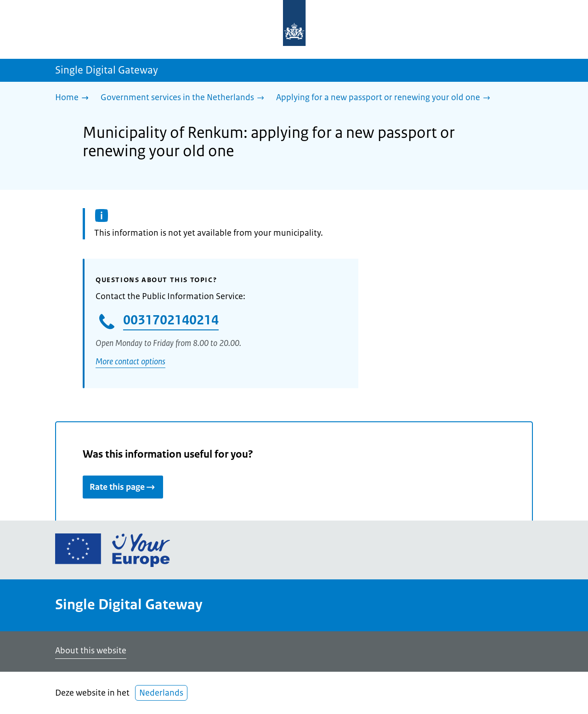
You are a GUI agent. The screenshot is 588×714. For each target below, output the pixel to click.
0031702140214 (171, 320)
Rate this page (123, 487)
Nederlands (161, 693)
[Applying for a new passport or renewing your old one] (385, 98)
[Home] (74, 98)
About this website (91, 651)
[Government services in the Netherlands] (185, 98)
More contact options (130, 362)
